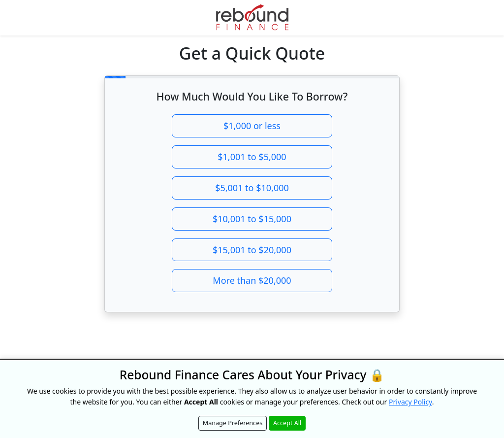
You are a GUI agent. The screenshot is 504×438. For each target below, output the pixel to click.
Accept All (287, 423)
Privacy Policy (410, 402)
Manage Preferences (233, 423)
